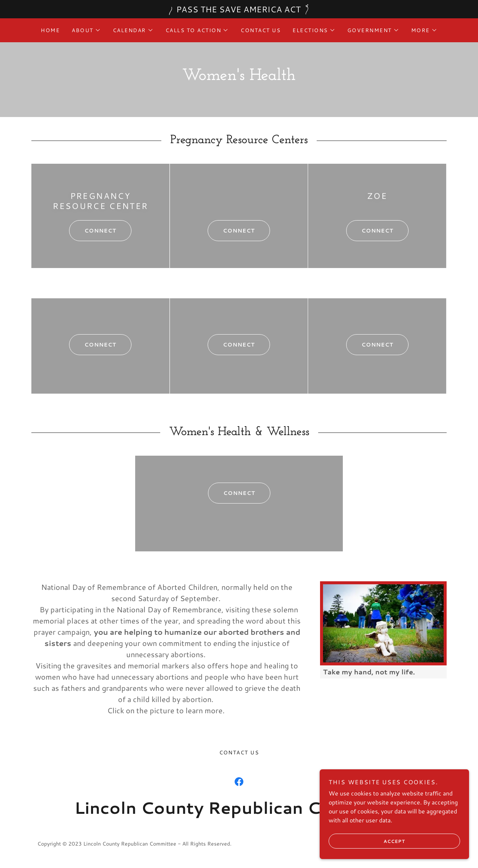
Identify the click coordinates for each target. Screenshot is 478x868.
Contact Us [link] (260, 30)
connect (231, 231)
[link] (239, 782)
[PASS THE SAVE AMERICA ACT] (239, 9)
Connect (93, 231)
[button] (86, 30)
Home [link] (50, 30)
